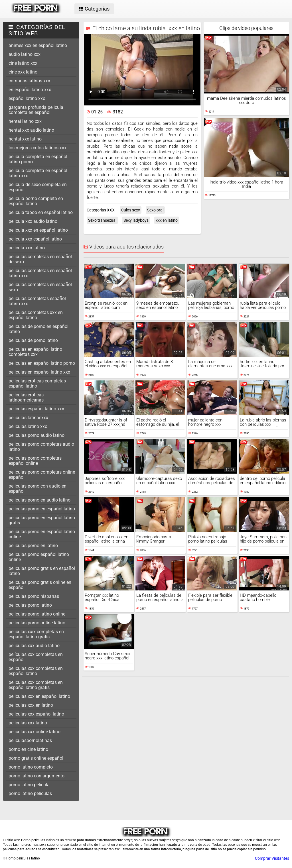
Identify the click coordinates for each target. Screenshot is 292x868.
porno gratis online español (36, 758)
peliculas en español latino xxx (39, 372)
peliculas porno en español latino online (42, 534)
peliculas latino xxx (28, 426)
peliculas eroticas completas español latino (37, 383)
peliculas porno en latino (33, 546)
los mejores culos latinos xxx (37, 148)
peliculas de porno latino (33, 340)
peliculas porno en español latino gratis (42, 520)
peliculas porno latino (30, 605)
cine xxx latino (23, 72)
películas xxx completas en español (36, 657)
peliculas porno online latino (37, 623)
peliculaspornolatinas (30, 740)
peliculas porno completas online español (42, 475)
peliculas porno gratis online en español (40, 585)
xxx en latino (167, 220)
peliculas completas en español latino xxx (40, 273)
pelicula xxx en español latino (38, 230)
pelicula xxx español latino (35, 239)
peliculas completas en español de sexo (40, 259)
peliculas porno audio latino (36, 435)
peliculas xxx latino (28, 723)
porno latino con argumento (36, 776)
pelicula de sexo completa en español (38, 187)
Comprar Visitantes (272, 858)
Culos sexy (131, 210)
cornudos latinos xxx (29, 81)
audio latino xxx (25, 54)
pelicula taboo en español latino (41, 212)
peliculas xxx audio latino (34, 646)
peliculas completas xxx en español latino (36, 315)
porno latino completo (31, 767)
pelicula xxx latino (27, 248)
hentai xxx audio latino (31, 130)
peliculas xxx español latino (36, 714)
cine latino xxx (23, 63)
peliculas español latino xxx (36, 409)
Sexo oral (155, 210)
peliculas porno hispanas (34, 596)
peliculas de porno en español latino (38, 329)
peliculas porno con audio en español (37, 489)
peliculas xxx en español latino (39, 696)
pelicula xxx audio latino (33, 221)
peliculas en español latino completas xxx (35, 352)
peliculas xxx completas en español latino (36, 671)
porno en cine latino (28, 749)
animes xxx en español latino (38, 45)
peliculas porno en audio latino (39, 500)
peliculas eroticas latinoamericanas (26, 397)
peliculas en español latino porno (42, 363)
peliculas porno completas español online (35, 461)
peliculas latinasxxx (28, 418)
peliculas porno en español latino (42, 509)
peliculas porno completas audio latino (41, 447)
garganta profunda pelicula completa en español (36, 110)
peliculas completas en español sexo (40, 287)
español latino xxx (27, 98)
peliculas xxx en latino (31, 705)
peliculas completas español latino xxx (37, 301)
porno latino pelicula (29, 785)
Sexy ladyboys (136, 220)
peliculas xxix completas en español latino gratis (36, 634)
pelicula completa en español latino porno (38, 159)
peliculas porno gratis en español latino (42, 571)
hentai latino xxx (25, 121)
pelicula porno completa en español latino (36, 201)
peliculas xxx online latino (35, 732)
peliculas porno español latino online (39, 557)
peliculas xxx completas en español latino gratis (36, 685)
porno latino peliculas (30, 793)
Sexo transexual (102, 220)
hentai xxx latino (25, 139)
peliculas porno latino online (37, 614)
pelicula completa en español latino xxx (38, 173)
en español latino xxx (30, 90)
